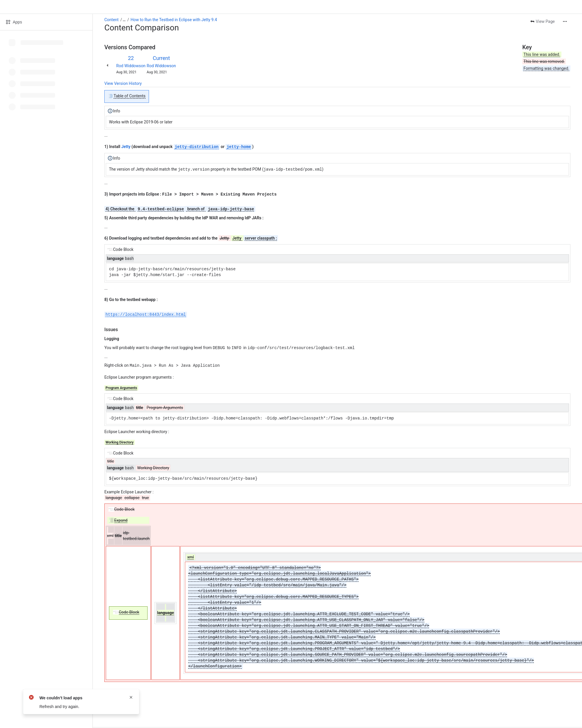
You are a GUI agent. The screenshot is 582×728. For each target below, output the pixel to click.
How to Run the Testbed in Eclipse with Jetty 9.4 (174, 20)
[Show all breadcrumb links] (124, 20)
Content (111, 20)
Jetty (126, 147)
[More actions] (565, 21)
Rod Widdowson (131, 66)
